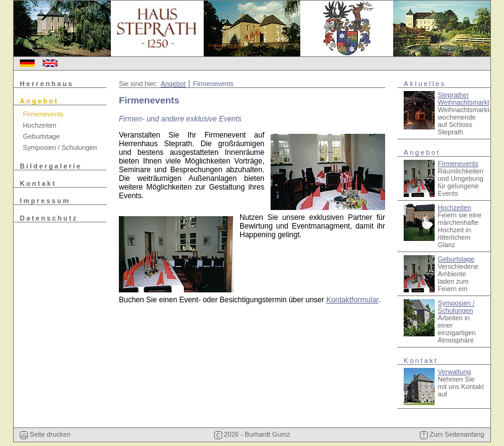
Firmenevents (43, 114)
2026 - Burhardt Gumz (252, 434)
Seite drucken (45, 434)
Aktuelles (425, 84)
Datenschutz (49, 218)
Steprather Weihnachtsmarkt (463, 98)
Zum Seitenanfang (452, 434)
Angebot (39, 101)
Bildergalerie (51, 166)
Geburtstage (41, 136)
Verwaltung (454, 372)
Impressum (45, 201)
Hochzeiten (40, 125)
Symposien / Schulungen (60, 147)
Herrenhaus (47, 84)
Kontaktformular (352, 300)
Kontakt (38, 183)
